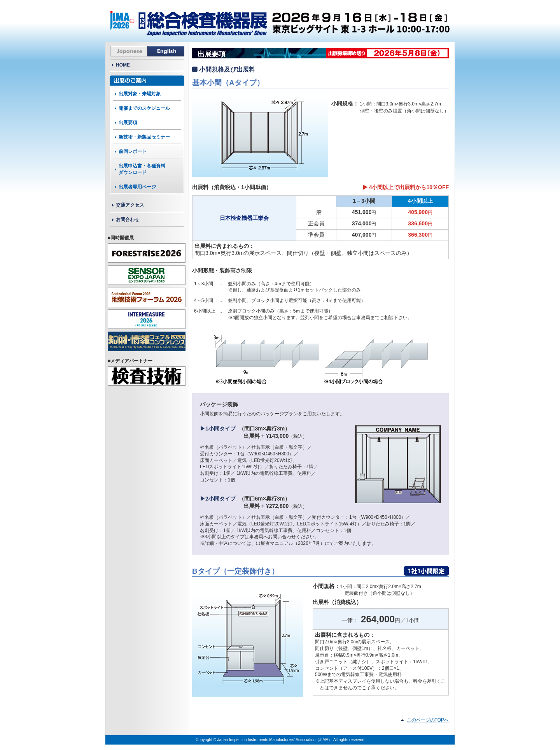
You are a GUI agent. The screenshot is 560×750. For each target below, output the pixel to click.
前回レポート (133, 151)
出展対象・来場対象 (140, 94)
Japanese (129, 51)
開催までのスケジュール (144, 108)
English (166, 51)
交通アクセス (130, 205)
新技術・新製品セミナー (144, 137)
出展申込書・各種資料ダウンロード (142, 169)
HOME (123, 65)
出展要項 (128, 123)
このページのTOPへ (428, 720)
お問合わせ (128, 220)
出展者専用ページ (137, 187)
